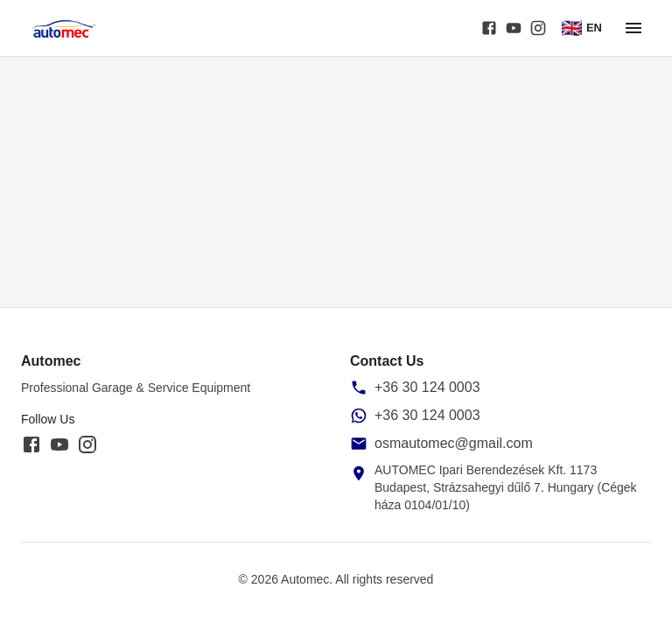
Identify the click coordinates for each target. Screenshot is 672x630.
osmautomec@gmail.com (454, 443)
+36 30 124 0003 (427, 387)
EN (581, 28)
